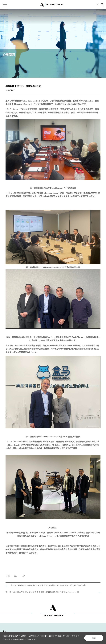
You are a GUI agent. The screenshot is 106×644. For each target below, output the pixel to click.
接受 (94, 638)
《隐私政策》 (32, 640)
